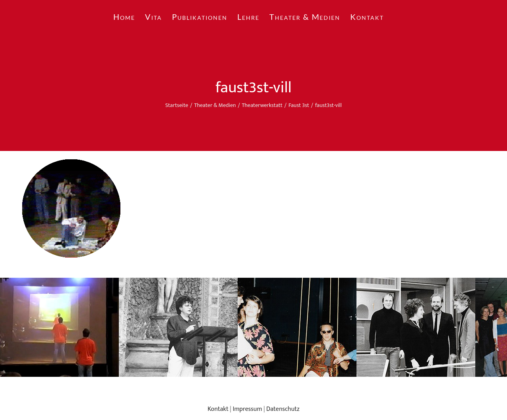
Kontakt (218, 409)
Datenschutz (283, 409)
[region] (253, 327)
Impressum (247, 409)
